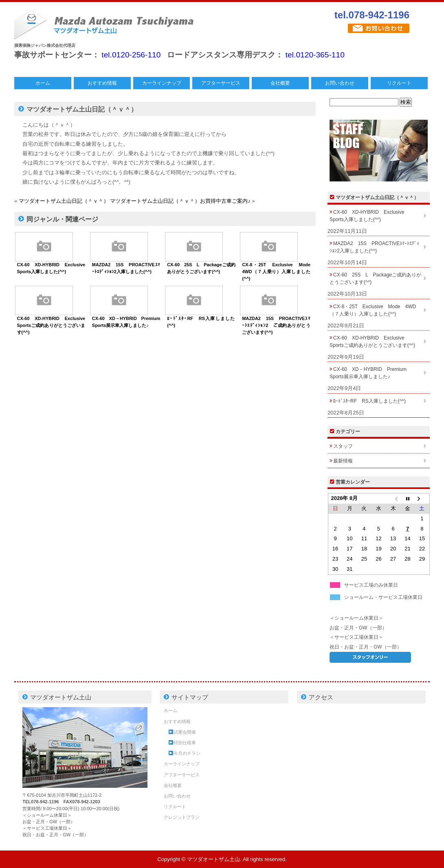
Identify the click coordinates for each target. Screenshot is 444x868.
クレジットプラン (182, 817)
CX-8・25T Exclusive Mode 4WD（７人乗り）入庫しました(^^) (278, 272)
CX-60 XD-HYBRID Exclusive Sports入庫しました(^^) (369, 216)
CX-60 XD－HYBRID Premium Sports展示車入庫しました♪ (370, 373)
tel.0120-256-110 (131, 55)
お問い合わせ (340, 83)
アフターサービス (221, 83)
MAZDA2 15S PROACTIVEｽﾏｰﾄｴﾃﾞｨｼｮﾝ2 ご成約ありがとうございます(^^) (276, 325)
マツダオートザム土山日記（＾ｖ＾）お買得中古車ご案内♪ (180, 201)
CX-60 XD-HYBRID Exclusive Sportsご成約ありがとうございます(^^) (54, 325)
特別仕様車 (182, 743)
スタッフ (343, 446)
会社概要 (280, 83)
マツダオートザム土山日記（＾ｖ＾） (64, 201)
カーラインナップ (162, 83)
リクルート (399, 83)
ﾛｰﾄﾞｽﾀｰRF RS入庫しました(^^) (369, 401)
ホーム (43, 83)
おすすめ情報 (102, 83)
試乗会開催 (182, 732)
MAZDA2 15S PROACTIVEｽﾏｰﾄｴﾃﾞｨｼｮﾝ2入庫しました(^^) (374, 247)
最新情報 (343, 461)
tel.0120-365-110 (315, 55)
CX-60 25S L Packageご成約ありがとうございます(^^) (375, 278)
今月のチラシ (185, 753)
